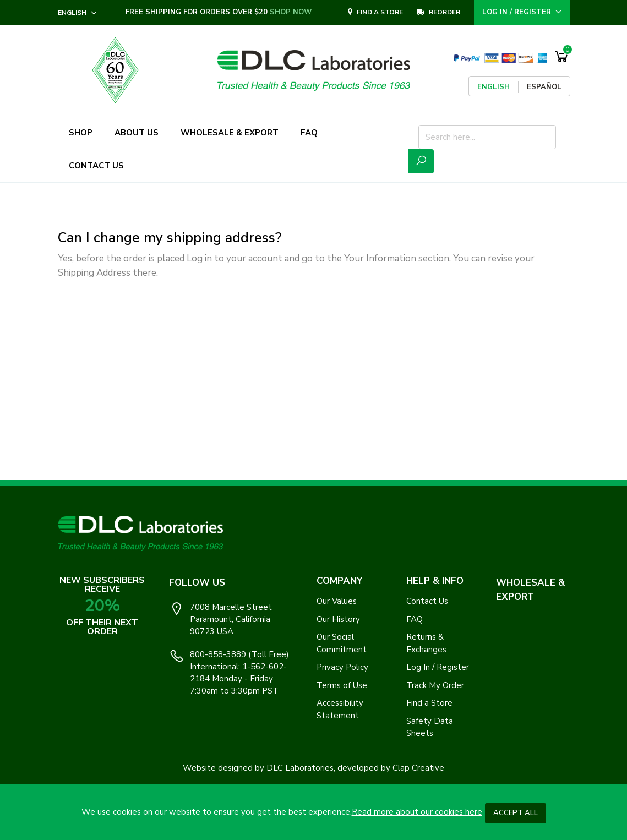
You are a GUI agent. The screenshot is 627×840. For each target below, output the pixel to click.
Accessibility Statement (340, 709)
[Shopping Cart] (561, 57)
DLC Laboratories (300, 768)
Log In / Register (438, 667)
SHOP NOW (291, 12)
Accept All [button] (516, 813)
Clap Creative (418, 768)
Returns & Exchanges (426, 643)
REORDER (438, 12)
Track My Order (435, 685)
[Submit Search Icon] (421, 161)
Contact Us (427, 601)
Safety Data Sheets (430, 727)
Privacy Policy (342, 667)
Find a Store (429, 703)
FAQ (415, 619)
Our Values (337, 601)
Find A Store (375, 12)
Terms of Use (342, 685)
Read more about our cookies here (417, 812)
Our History (338, 619)
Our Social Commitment (342, 643)
